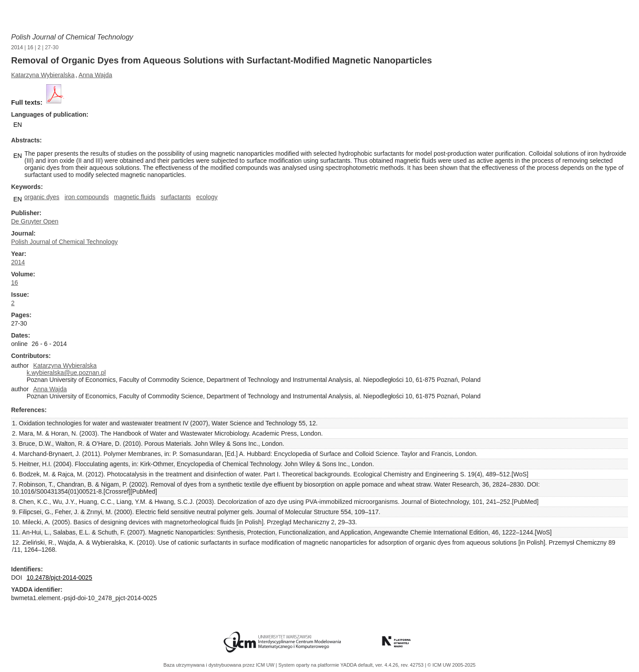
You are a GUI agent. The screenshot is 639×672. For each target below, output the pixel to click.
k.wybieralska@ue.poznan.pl (66, 373)
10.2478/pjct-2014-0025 (59, 578)
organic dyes (41, 197)
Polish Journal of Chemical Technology (72, 37)
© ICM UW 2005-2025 (451, 665)
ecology (207, 197)
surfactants (176, 197)
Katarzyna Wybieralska (43, 75)
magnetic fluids (135, 197)
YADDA (349, 665)
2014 (17, 47)
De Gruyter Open (35, 221)
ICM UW (266, 665)
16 (30, 47)
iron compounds (87, 197)
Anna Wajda (95, 75)
